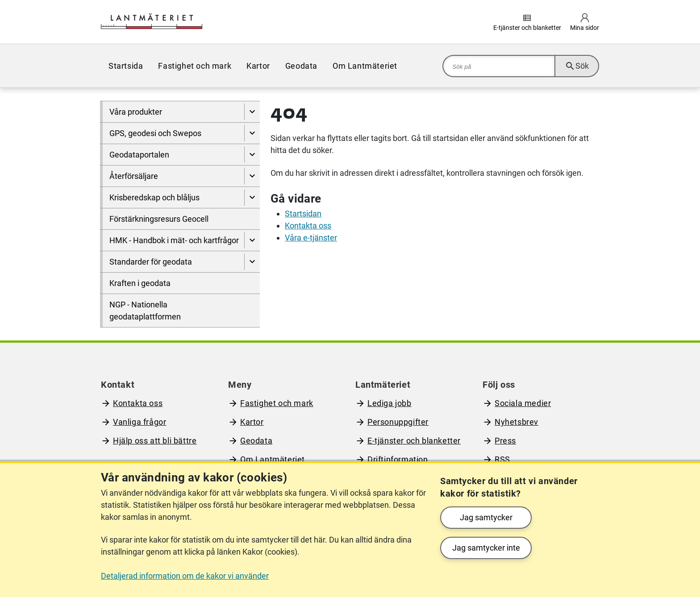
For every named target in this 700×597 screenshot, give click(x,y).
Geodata (301, 66)
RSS (502, 459)
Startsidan (303, 214)
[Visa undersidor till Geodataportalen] (252, 155)
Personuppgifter (398, 422)
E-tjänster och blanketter (414, 441)
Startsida (126, 66)
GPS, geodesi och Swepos (155, 133)
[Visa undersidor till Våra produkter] (252, 112)
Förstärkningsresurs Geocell (159, 219)
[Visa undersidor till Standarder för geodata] (252, 262)
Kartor (258, 66)
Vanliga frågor (140, 422)
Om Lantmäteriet (365, 66)
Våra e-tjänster (311, 238)
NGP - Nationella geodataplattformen (145, 311)
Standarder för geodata (151, 262)
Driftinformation (398, 459)
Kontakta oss (308, 226)
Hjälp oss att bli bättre (155, 441)
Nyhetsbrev (517, 422)
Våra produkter (136, 112)
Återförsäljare (134, 176)
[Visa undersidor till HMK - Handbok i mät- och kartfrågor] (252, 240)
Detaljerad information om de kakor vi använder (185, 576)
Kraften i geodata (140, 283)
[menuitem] (126, 66)
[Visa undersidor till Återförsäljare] (252, 176)
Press (505, 441)
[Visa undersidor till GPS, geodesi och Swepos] (252, 133)
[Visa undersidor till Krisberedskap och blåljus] (252, 197)
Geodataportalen (139, 155)
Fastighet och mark (195, 66)
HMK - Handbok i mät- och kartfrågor (174, 240)
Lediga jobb (390, 403)
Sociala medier (523, 403)
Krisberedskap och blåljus (154, 197)
